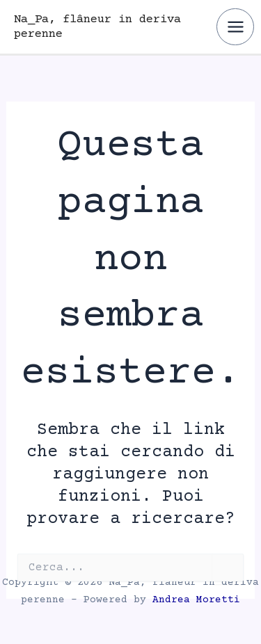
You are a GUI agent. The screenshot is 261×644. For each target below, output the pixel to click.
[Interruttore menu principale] (235, 27)
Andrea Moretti (196, 600)
